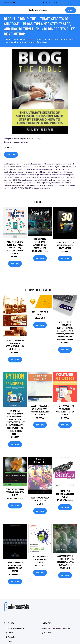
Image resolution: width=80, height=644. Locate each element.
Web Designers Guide (23, 139)
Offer (71, 11)
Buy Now (11, 155)
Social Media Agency (16, 629)
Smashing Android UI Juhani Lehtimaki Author (40, 560)
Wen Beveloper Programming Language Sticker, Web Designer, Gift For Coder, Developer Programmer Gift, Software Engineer (65, 331)
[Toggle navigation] (7, 11)
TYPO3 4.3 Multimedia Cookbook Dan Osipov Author (15, 493)
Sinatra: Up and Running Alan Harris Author (65, 495)
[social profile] (14, 3)
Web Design (37, 139)
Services (11, 633)
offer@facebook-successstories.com (56, 629)
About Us (12, 638)
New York (48, 633)
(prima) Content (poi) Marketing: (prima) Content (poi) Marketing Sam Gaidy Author (15, 248)
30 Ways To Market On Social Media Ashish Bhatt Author (65, 246)
